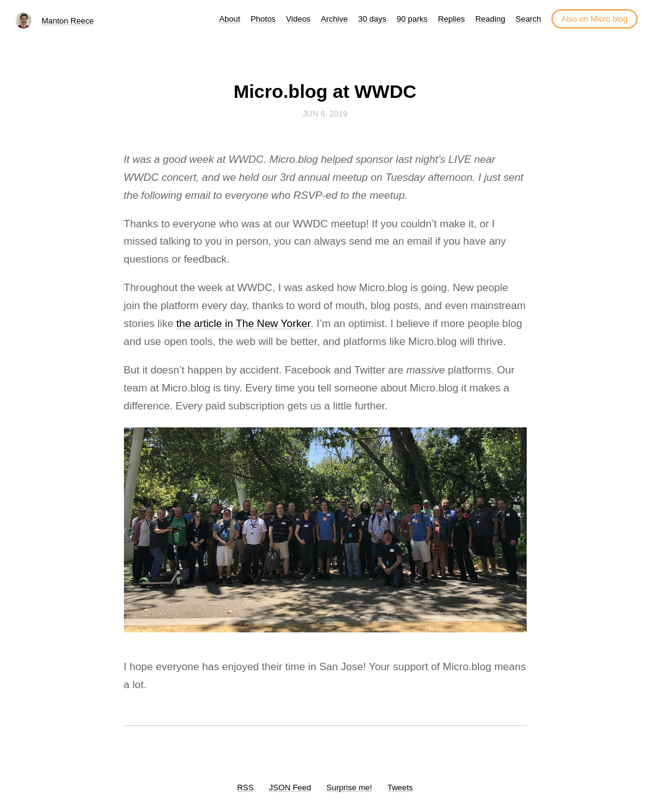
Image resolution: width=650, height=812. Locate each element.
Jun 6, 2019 (325, 114)
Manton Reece (68, 21)
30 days (372, 19)
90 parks (412, 19)
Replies (451, 19)
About (230, 19)
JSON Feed (290, 788)
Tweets (400, 788)
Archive (334, 19)
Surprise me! (349, 788)
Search (528, 19)
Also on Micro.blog (595, 19)
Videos (299, 19)
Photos (263, 19)
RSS (246, 788)
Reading (490, 19)
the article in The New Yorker (244, 324)
